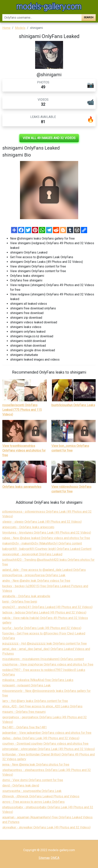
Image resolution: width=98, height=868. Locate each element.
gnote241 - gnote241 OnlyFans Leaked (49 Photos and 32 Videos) (47, 607)
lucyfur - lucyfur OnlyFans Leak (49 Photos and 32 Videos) (42, 628)
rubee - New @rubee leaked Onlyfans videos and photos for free (46, 538)
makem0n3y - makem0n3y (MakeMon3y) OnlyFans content (42, 543)
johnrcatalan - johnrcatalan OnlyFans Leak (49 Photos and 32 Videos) (49, 749)
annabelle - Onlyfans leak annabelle (26, 596)
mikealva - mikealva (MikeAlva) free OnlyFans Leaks (38, 680)
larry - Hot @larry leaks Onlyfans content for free (35, 701)
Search (89, 17)
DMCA (55, 858)
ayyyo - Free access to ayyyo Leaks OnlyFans (33, 802)
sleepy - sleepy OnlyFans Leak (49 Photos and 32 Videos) (42, 522)
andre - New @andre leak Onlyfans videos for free (36, 581)
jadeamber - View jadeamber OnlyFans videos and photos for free (47, 733)
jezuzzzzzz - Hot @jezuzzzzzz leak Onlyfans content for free (45, 643)
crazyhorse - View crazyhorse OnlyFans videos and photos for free (48, 664)
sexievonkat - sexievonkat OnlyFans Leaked (32, 554)
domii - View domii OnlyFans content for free (33, 780)
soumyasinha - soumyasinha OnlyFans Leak (32, 791)
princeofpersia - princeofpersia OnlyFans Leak (34, 575)
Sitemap (44, 858)
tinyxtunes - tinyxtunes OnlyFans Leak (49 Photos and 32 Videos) (47, 533)
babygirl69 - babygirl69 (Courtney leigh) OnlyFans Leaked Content (47, 549)
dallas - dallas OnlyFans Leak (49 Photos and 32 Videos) (41, 738)
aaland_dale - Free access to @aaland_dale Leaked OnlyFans (44, 570)
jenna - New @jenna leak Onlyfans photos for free (36, 765)
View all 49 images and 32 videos (49, 138)
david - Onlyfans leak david (21, 785)
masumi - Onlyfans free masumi (24, 712)
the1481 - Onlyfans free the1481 (25, 727)
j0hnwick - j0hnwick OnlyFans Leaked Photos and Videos (41, 796)
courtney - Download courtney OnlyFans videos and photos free (45, 744)
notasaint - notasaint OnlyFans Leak (26, 685)
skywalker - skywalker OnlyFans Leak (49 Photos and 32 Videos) (46, 827)
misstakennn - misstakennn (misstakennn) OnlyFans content (43, 659)
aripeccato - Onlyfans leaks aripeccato (28, 527)
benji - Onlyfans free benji (20, 602)
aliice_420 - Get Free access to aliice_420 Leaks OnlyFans (42, 706)
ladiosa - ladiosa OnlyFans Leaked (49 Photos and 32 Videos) (44, 612)
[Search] (42, 18)
